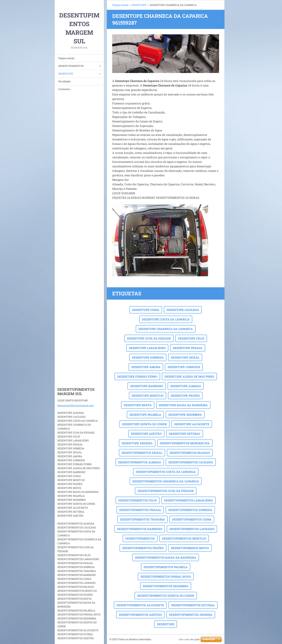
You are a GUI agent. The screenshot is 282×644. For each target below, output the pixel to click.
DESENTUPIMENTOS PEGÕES (143, 548)
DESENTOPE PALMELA (145, 415)
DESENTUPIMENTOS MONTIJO (184, 538)
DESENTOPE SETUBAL (185, 434)
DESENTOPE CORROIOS (184, 367)
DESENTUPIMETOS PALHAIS (190, 453)
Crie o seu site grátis (189, 639)
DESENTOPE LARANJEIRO (147, 348)
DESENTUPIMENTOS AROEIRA (191, 615)
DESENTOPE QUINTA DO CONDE (145, 424)
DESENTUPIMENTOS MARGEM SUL (185, 443)
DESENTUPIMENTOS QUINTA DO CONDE (166, 596)
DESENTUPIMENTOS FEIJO (138, 500)
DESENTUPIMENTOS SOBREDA (190, 510)
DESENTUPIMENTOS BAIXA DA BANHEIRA (166, 557)
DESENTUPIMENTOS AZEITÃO (140, 615)
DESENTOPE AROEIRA (137, 443)
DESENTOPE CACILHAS (183, 310)
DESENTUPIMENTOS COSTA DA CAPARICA (166, 472)
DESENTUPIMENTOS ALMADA (140, 462)
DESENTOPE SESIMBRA (185, 415)
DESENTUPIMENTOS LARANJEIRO (188, 500)
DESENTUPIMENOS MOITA (190, 548)
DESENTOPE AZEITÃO (146, 434)
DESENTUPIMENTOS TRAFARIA (142, 519)
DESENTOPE (66, 74)
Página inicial (66, 58)
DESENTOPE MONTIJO (148, 396)
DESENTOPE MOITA (138, 405)
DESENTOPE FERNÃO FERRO (137, 376)
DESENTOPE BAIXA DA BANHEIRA (183, 405)
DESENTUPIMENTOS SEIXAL (142, 453)
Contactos (64, 89)
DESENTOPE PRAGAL (188, 348)
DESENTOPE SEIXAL (185, 357)
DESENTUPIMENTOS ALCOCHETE (140, 605)
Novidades (64, 81)
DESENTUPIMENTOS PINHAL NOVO (166, 577)
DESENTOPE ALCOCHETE (192, 424)
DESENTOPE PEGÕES (185, 396)
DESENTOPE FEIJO (191, 338)
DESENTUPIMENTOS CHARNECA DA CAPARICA (166, 481)
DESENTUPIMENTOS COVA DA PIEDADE (166, 491)
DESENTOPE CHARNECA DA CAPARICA (166, 329)
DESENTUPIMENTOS (71, 66)
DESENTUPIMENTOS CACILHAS (191, 462)
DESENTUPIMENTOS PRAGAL (140, 510)
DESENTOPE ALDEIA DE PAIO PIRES (189, 376)
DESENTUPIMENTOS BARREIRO (140, 529)
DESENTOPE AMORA (146, 367)
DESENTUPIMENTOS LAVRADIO (192, 529)
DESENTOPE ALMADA (186, 386)
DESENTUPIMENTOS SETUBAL (193, 605)
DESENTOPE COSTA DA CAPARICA (166, 319)
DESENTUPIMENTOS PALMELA (166, 567)
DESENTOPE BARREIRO (147, 386)
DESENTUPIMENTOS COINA (192, 519)
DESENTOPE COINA (146, 310)
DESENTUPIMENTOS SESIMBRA (166, 586)
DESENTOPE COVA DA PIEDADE (149, 338)
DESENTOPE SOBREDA (148, 357)
